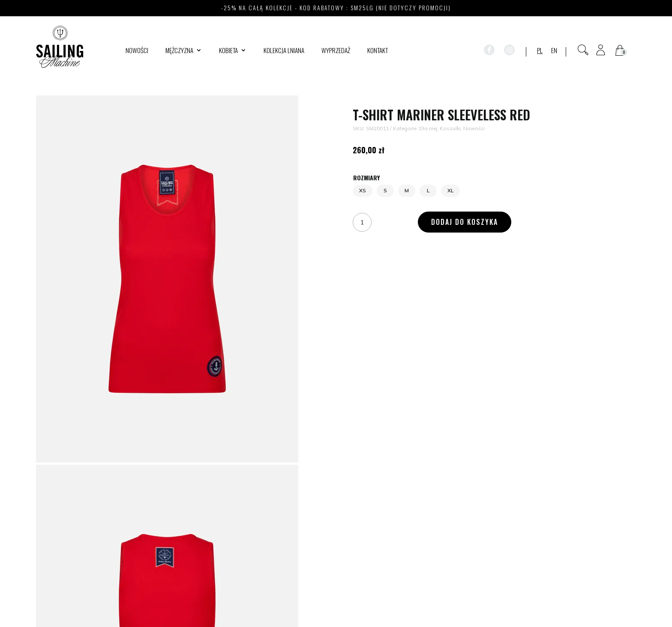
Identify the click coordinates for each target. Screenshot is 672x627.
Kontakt (378, 51)
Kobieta (228, 51)
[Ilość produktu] (362, 222)
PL (540, 51)
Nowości (137, 51)
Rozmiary (366, 178)
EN (554, 51)
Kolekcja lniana (284, 51)
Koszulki (450, 128)
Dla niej (428, 128)
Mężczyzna (179, 51)
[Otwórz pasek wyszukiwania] (583, 50)
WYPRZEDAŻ (336, 51)
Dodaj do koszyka (465, 222)
